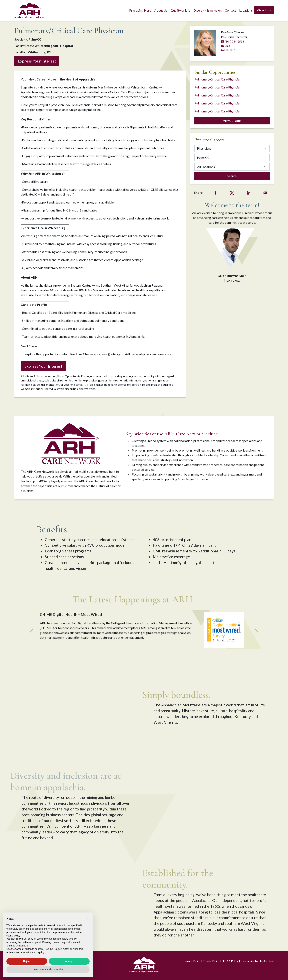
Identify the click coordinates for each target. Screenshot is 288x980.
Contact (230, 10)
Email (226, 46)
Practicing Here (140, 10)
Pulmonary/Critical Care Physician (218, 79)
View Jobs (264, 10)
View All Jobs (232, 121)
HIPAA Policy (230, 961)
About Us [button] (161, 10)
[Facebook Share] (215, 192)
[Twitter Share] (232, 192)
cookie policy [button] (13, 936)
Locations (246, 10)
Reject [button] (27, 961)
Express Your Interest (37, 61)
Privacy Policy (192, 961)
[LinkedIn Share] (249, 192)
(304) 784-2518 (232, 41)
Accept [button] (69, 961)
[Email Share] (265, 192)
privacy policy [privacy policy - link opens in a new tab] (18, 929)
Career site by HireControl (257, 961)
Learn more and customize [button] (48, 969)
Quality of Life (180, 10)
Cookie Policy (211, 961)
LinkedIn (228, 50)
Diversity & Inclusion (207, 10)
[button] (88, 919)
